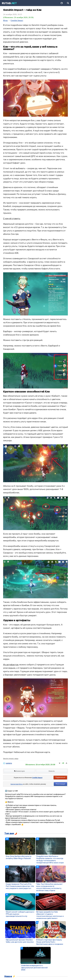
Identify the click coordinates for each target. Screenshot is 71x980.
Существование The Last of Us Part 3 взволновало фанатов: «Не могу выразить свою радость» (20, 886)
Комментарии (19, 771)
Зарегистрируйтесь (17, 784)
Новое (8, 976)
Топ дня (9, 834)
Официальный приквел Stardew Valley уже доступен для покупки (20, 941)
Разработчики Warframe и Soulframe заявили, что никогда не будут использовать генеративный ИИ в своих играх (50, 859)
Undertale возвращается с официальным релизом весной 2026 (34, 968)
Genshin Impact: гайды (11, 759)
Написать (52, 771)
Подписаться (60, 777)
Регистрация (60, 784)
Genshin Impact (17, 20)
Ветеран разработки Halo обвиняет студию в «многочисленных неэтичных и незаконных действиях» (50, 915)
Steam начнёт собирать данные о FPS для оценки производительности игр (20, 914)
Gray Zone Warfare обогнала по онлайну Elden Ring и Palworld (19, 857)
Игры (5, 20)
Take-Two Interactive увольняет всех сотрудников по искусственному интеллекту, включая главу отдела (49, 887)
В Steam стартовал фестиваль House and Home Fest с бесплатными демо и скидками (50, 942)
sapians (9, 763)
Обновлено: (40, 765)
